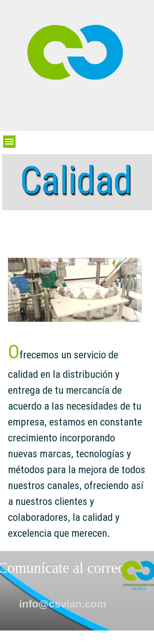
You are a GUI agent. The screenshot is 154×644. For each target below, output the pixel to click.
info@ (63, 604)
